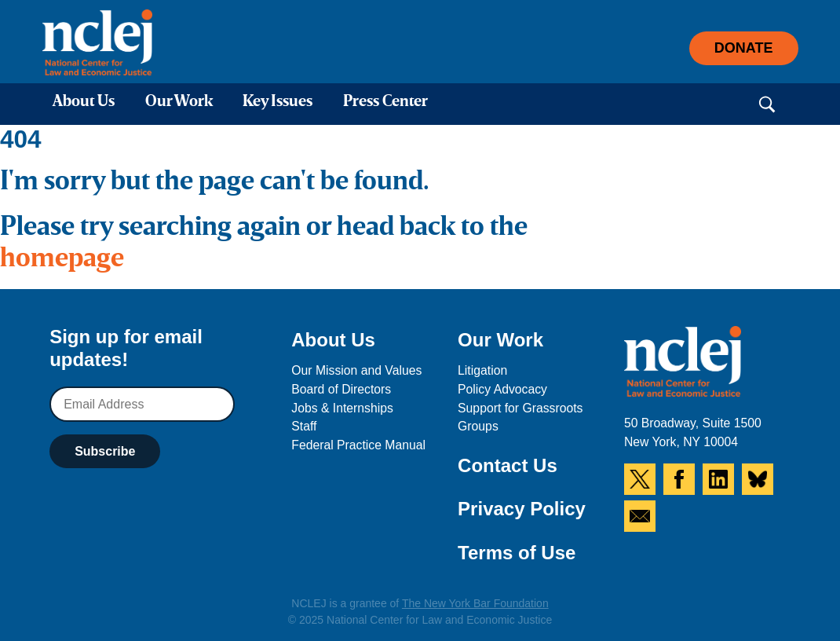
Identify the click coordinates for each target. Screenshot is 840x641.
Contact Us (508, 465)
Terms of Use (517, 553)
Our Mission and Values (356, 370)
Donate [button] (744, 48)
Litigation (482, 370)
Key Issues (278, 102)
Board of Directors (341, 389)
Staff (304, 426)
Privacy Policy (522, 509)
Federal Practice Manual (358, 445)
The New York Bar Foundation (475, 603)
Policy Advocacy (502, 389)
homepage (62, 259)
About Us (84, 102)
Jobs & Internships (342, 408)
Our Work (179, 102)
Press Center (385, 102)
